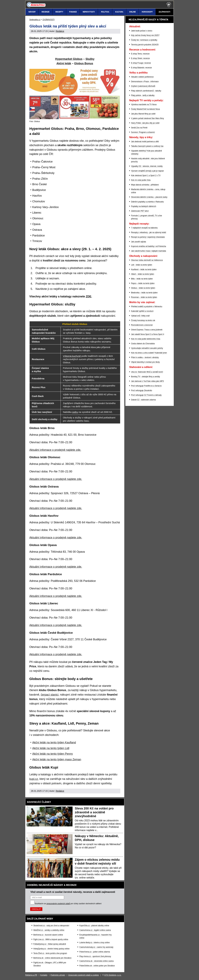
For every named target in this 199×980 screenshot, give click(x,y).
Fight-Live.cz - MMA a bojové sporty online (51, 939)
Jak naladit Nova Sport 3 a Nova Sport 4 (148, 334)
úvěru (75, 412)
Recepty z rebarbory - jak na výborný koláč (149, 232)
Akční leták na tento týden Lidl (51, 748)
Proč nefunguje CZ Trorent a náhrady (146, 395)
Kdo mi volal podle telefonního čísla (146, 339)
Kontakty (44, 975)
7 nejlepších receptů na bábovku (144, 228)
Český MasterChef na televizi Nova (145, 109)
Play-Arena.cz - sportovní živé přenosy (95, 956)
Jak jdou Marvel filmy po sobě (143, 114)
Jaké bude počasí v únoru (142, 31)
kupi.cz (34, 779)
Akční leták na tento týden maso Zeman (57, 759)
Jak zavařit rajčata (139, 242)
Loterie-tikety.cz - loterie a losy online (94, 942)
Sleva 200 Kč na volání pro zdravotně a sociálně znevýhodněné (94, 812)
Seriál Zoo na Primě (139, 128)
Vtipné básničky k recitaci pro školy (145, 362)
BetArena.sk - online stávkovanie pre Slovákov (52, 958)
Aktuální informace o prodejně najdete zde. (56, 479)
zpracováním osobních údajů (58, 904)
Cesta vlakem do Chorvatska (143, 344)
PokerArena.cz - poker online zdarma (95, 952)
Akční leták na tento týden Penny (53, 754)
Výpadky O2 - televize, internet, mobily (147, 166)
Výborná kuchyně (72, 356)
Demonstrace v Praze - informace (145, 81)
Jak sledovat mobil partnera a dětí (145, 142)
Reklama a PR (31, 975)
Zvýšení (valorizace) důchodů (143, 86)
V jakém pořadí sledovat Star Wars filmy (147, 118)
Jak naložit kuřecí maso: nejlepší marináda (149, 251)
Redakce (60, 31)
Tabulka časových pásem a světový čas (147, 146)
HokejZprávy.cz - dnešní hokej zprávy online (52, 949)
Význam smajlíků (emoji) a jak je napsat (147, 171)
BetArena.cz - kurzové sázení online (48, 935)
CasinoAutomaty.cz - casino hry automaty (96, 947)
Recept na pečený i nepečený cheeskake (148, 237)
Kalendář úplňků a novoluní (142, 311)
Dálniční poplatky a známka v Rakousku (147, 202)
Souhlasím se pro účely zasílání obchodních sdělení (68, 904)
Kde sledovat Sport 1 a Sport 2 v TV (146, 175)
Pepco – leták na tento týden (143, 283)
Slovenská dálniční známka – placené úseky (149, 197)
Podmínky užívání (58, 975)
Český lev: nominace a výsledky (144, 40)
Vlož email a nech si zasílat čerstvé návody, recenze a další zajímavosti (73, 892)
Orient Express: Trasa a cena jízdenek (147, 330)
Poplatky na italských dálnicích (144, 206)
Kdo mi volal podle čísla (141, 180)
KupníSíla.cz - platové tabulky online (94, 926)
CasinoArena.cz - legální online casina (95, 930)
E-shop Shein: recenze (140, 58)
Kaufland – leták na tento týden (144, 269)
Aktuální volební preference (142, 77)
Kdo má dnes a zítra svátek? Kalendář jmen (149, 353)
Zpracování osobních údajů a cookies (84, 975)
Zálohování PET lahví (140, 211)
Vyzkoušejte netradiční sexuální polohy (147, 348)
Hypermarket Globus (69, 59)
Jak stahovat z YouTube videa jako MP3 (147, 381)
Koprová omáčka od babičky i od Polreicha (149, 246)
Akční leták (64, 63)
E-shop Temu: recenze (140, 54)
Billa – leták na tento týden (142, 279)
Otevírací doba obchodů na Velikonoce (147, 260)
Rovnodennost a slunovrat (142, 325)
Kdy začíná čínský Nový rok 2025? (145, 35)
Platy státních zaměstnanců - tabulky (146, 91)
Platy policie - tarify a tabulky (143, 95)
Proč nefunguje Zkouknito (142, 390)
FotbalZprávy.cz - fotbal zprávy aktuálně (50, 944)
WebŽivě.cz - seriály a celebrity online (49, 930)
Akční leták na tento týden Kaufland (54, 742)
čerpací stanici (50, 695)
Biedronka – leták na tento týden (144, 293)
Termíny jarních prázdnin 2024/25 (145, 45)
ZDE (89, 296)
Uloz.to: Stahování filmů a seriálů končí (147, 372)
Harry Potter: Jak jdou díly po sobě (145, 123)
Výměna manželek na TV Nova (144, 104)
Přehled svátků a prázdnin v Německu (147, 307)
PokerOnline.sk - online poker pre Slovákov (97, 966)
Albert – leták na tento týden (143, 274)
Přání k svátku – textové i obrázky (145, 357)
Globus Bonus (84, 63)
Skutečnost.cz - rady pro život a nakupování (51, 926)
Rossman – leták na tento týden (144, 297)
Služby (90, 59)
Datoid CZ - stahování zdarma (143, 400)
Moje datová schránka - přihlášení (145, 185)
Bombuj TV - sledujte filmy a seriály (145, 377)
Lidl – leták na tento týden (142, 265)
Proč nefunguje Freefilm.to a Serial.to (146, 386)
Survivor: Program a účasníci (143, 132)
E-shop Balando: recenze (141, 68)
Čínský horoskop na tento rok (143, 320)
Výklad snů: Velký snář (140, 316)
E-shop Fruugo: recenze (141, 63)
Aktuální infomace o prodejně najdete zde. (55, 450)
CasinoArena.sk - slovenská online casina (96, 961)
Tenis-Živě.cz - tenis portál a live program (50, 953)
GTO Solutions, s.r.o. (113, 975)
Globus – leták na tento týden (143, 288)
